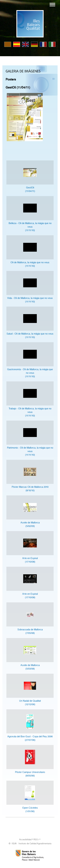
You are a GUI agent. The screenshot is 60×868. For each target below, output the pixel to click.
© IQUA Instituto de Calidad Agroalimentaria (30, 844)
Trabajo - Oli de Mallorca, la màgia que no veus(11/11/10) (30, 412)
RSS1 (36, 839)
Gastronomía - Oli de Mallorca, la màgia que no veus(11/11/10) (30, 373)
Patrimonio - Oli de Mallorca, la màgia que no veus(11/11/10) (30, 451)
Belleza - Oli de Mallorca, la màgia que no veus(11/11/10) (30, 227)
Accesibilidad (25, 839)
